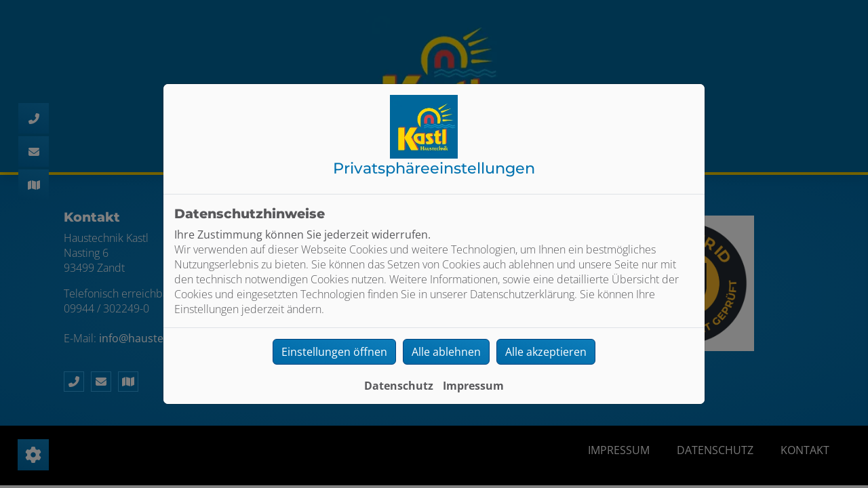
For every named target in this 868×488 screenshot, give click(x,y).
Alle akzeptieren (546, 352)
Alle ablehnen (446, 352)
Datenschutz (399, 386)
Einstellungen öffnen (334, 352)
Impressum (473, 386)
